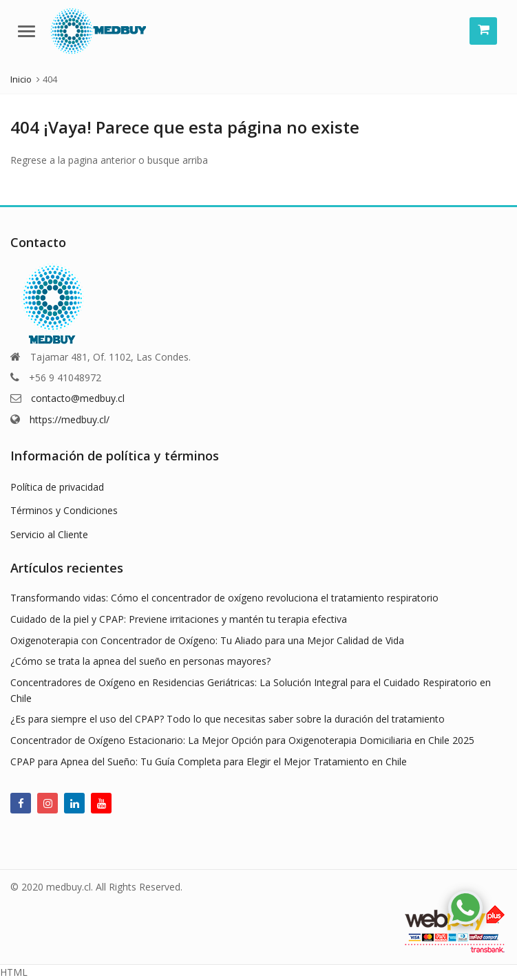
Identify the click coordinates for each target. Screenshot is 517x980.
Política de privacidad (57, 487)
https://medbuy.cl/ (70, 419)
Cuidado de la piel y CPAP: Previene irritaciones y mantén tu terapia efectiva (179, 619)
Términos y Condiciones (64, 510)
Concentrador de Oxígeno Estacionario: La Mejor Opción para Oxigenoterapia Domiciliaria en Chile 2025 (242, 740)
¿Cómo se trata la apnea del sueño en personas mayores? (140, 661)
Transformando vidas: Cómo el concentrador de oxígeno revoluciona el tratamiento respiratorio (224, 598)
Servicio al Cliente (49, 534)
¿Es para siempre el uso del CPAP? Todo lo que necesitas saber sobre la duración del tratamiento (228, 719)
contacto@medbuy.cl (78, 398)
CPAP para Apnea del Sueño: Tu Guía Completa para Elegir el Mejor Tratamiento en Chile (209, 761)
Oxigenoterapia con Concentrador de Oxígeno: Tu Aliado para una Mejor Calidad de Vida (207, 640)
